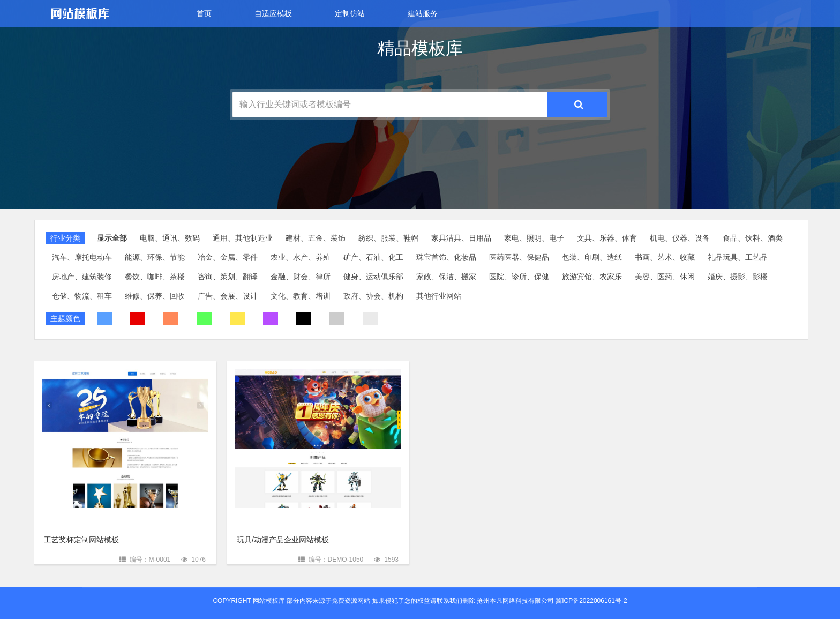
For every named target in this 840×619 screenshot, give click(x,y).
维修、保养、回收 (155, 296)
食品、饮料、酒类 (753, 238)
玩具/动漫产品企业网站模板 (283, 540)
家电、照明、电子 (534, 238)
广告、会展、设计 (228, 296)
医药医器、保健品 (519, 257)
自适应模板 (273, 13)
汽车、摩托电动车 (82, 257)
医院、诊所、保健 (519, 277)
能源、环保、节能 (155, 257)
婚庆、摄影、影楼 (738, 277)
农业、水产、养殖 (301, 257)
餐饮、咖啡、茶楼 (155, 277)
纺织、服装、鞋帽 (388, 238)
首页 (204, 13)
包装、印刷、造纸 (592, 257)
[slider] (420, 280)
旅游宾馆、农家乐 (592, 277)
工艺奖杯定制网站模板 (81, 540)
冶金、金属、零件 (228, 257)
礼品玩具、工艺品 (738, 257)
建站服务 (423, 13)
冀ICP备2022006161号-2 (591, 601)
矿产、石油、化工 (373, 257)
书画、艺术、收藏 (665, 257)
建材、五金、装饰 (316, 238)
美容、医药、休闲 (665, 277)
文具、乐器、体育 (607, 238)
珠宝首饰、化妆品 (446, 257)
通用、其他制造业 (243, 238)
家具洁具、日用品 (461, 238)
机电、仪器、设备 (680, 238)
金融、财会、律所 (301, 277)
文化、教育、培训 (301, 296)
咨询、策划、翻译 (228, 277)
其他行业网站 (439, 296)
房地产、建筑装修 (82, 277)
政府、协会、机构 (373, 296)
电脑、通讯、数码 (170, 238)
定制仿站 (350, 13)
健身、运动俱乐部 (373, 277)
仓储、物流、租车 (82, 296)
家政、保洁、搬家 (446, 277)
